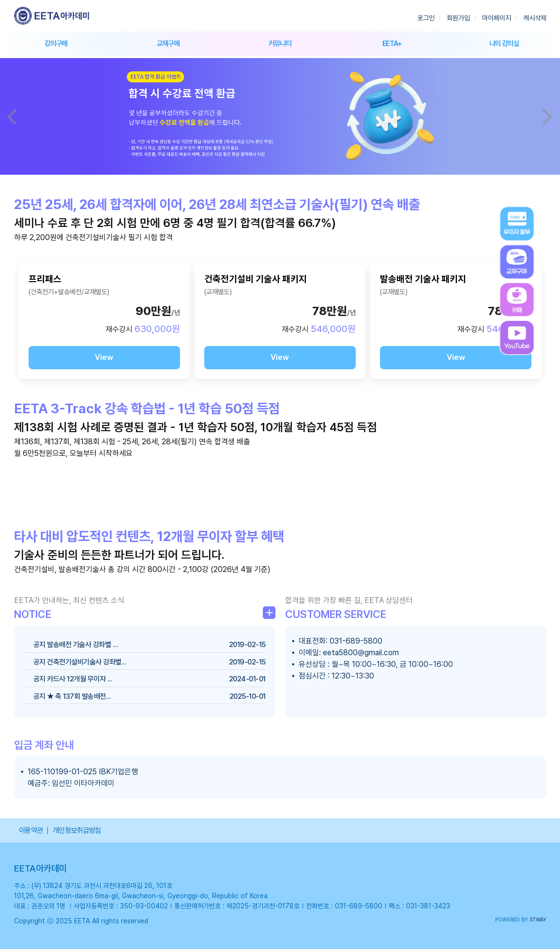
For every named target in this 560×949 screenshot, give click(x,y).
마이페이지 (497, 18)
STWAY (538, 920)
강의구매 (56, 44)
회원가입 (458, 18)
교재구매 (168, 44)
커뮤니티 (280, 44)
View (104, 357)
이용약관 (31, 830)
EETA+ (392, 44)
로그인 (426, 18)
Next (547, 116)
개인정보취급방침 (77, 830)
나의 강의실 (504, 44)
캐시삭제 (535, 18)
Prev (13, 116)
